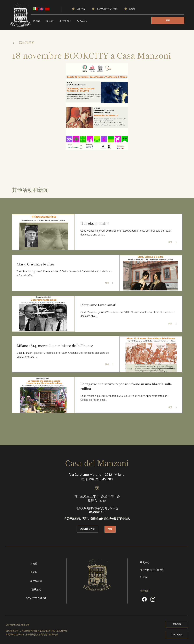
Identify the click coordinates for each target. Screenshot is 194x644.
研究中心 (81, 9)
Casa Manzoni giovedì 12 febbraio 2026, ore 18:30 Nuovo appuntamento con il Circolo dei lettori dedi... (125, 398)
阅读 (171, 242)
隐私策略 (177, 624)
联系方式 (82, 21)
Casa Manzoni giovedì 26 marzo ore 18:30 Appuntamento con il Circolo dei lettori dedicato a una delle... (127, 233)
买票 (168, 20)
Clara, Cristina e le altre (36, 264)
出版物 (132, 9)
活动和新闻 (26, 43)
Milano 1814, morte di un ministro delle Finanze (55, 346)
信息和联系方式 (87, 529)
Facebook (144, 600)
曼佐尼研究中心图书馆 (107, 9)
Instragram (153, 600)
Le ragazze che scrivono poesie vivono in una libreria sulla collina (127, 386)
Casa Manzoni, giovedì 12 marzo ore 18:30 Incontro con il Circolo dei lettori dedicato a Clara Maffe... (65, 274)
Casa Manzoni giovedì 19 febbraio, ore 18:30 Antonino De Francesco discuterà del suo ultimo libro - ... (64, 355)
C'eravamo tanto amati (99, 305)
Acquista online (36, 598)
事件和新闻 (65, 21)
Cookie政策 (177, 634)
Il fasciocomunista (95, 224)
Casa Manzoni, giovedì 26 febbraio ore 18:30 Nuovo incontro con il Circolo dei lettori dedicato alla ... (128, 314)
